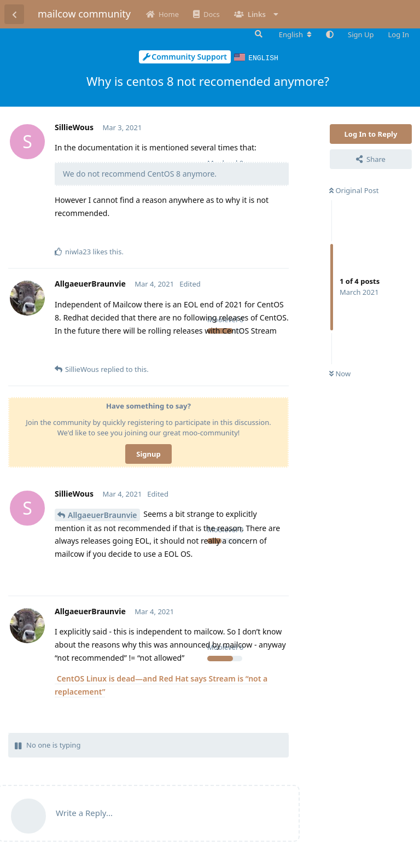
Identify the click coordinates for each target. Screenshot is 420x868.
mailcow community (84, 14)
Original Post (354, 190)
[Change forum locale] (295, 34)
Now (340, 373)
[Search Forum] (258, 34)
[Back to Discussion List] (14, 14)
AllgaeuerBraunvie (103, 514)
